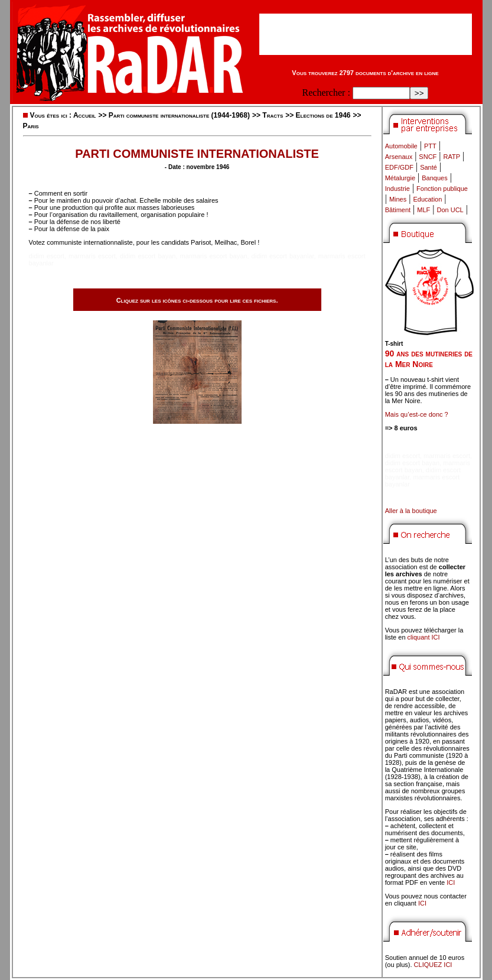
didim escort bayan (148, 256)
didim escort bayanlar (283, 256)
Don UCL (450, 210)
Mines (398, 199)
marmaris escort (92, 256)
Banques (434, 178)
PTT (430, 146)
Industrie (397, 189)
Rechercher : (326, 93)
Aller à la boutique (411, 511)
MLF (423, 210)
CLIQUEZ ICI (433, 965)
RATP (452, 157)
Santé (429, 167)
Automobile (401, 146)
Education (427, 199)
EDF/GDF (399, 167)
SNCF (428, 157)
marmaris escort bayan (214, 256)
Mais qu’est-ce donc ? (417, 414)
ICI (451, 882)
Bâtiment (398, 210)
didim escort (47, 256)
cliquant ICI (424, 637)
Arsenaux (399, 157)
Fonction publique (442, 189)
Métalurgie (400, 178)
